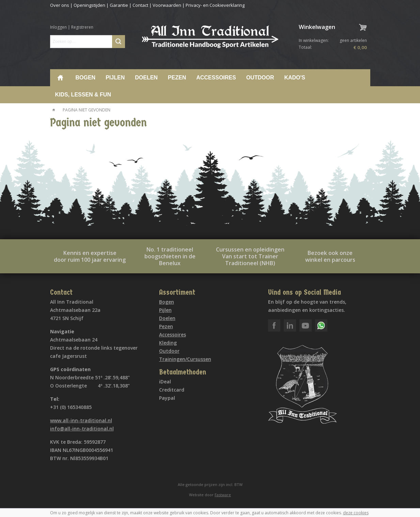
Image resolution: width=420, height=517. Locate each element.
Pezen (177, 78)
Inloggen (58, 27)
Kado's (295, 78)
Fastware (223, 495)
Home (60, 78)
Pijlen (115, 78)
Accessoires (216, 78)
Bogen (86, 78)
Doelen (146, 78)
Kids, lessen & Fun (83, 95)
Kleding (168, 343)
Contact (140, 5)
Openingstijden (89, 5)
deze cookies (356, 513)
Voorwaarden (167, 5)
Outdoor (260, 78)
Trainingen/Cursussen (185, 359)
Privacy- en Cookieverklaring (215, 5)
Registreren (82, 27)
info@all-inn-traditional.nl (82, 429)
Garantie (119, 5)
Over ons (60, 5)
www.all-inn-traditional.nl (81, 420)
